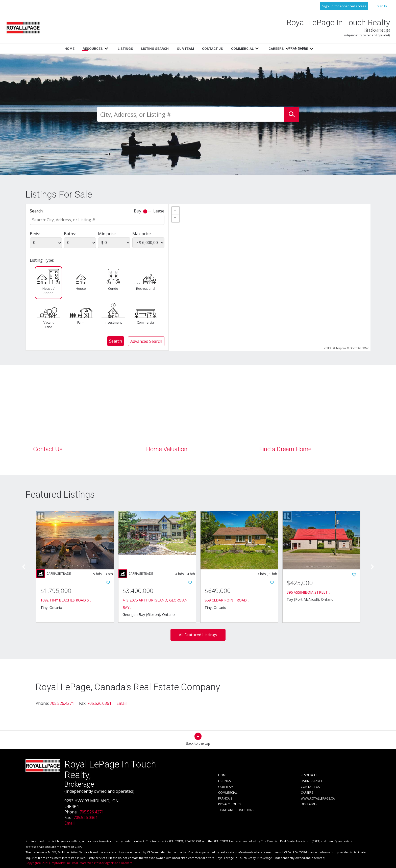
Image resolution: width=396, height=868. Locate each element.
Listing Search (189, 49)
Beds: (35, 234)
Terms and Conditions (236, 810)
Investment (113, 322)
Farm (81, 322)
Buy (138, 211)
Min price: (107, 234)
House (81, 288)
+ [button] (176, 211)
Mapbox (341, 348)
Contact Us (246, 49)
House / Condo (48, 291)
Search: (37, 211)
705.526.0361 (99, 703)
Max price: (142, 234)
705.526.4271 (62, 703)
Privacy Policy (230, 804)
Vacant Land (48, 325)
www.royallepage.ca (318, 798)
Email (121, 703)
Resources (127, 49)
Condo (113, 288)
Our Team (219, 49)
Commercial (146, 322)
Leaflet (327, 348)
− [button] (176, 218)
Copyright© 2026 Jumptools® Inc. (48, 863)
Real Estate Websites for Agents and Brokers (102, 863)
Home (103, 49)
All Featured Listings (198, 635)
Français (291, 48)
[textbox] (191, 114)
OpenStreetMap (359, 348)
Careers (307, 793)
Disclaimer (309, 804)
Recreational (145, 288)
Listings (159, 49)
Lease (159, 211)
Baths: (70, 234)
